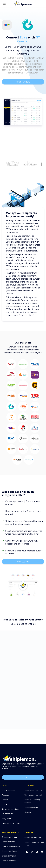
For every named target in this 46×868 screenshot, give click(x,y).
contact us (23, 562)
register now (23, 82)
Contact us (23, 777)
